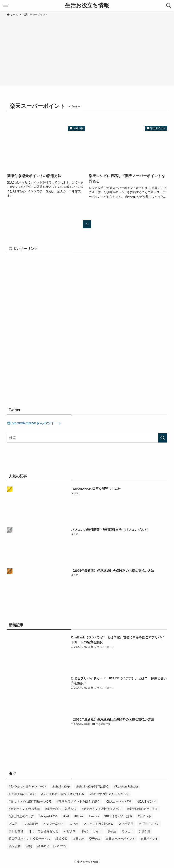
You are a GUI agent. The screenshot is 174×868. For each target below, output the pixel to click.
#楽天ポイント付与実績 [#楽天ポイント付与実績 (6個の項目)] (24, 809)
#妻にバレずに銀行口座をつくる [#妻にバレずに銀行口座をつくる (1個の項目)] (30, 801)
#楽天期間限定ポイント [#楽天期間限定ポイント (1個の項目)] (143, 809)
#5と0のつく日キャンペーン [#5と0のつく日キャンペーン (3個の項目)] (28, 786)
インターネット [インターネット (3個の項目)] (54, 824)
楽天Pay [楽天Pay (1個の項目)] (94, 839)
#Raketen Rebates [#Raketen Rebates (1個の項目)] (126, 786)
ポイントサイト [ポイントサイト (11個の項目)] (91, 831)
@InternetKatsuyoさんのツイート (34, 423)
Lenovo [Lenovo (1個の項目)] (94, 816)
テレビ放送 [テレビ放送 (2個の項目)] (16, 831)
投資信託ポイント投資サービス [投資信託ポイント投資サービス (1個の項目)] (29, 839)
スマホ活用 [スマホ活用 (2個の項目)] (126, 824)
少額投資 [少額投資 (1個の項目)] (145, 831)
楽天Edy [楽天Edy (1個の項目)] (78, 839)
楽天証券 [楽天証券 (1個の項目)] (15, 846)
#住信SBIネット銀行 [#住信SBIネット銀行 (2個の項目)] (22, 794)
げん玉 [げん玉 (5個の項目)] (13, 824)
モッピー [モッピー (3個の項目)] (127, 831)
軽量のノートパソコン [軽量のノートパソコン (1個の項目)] (52, 846)
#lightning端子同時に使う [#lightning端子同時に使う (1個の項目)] (92, 786)
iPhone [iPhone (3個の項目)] (79, 816)
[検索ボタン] (169, 5)
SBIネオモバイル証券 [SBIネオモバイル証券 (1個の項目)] (118, 816)
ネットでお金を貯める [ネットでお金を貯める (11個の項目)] (44, 831)
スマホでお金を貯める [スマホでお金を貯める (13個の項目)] (98, 824)
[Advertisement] (87, 51)
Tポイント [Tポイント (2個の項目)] (145, 816)
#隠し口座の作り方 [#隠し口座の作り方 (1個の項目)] (21, 816)
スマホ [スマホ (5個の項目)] (74, 824)
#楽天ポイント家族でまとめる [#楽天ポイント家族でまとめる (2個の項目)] (102, 809)
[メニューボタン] (5, 5)
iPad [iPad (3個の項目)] (66, 816)
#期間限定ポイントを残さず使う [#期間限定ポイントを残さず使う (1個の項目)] (79, 801)
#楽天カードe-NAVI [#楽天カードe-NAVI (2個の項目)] (118, 801)
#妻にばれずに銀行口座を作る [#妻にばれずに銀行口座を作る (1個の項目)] (109, 794)
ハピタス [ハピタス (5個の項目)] (70, 831)
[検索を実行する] (162, 438)
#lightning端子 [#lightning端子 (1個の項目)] (61, 786)
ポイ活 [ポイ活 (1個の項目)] (112, 831)
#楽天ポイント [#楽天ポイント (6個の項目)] (146, 801)
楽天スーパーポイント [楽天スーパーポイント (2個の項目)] (120, 839)
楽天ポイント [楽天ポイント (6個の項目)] (149, 839)
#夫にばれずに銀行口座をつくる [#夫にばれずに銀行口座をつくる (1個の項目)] (63, 794)
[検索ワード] (87, 438)
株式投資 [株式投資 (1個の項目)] (61, 839)
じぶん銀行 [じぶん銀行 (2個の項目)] (30, 824)
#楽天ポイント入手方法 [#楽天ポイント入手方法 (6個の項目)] (61, 809)
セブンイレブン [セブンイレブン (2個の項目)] (149, 824)
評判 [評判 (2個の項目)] (29, 846)
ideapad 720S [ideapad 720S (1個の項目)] (48, 816)
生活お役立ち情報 (87, 5)
